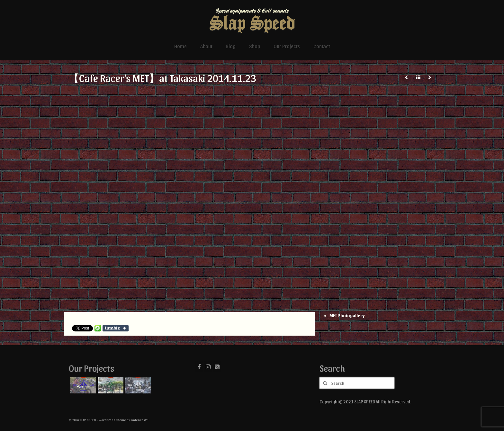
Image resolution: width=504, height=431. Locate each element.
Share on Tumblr (116, 328)
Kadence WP (139, 420)
